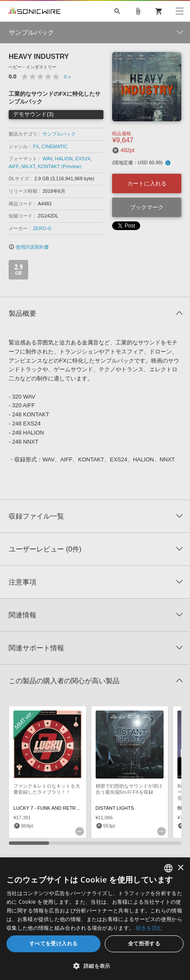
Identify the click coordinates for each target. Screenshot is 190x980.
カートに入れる (147, 183)
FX (36, 146)
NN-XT (28, 166)
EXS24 (83, 159)
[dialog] (95, 919)
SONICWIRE (35, 11)
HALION (64, 159)
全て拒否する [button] (144, 943)
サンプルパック (59, 134)
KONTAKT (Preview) (59, 166)
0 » (67, 77)
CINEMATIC (55, 146)
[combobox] (168, 868)
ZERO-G (42, 228)
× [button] (180, 868)
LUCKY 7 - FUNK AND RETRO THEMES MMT (63, 808)
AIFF (14, 166)
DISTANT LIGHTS (115, 808)
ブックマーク (147, 207)
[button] (95, 966)
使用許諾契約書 (29, 247)
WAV (47, 159)
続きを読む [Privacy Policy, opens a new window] (149, 928)
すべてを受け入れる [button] (54, 943)
